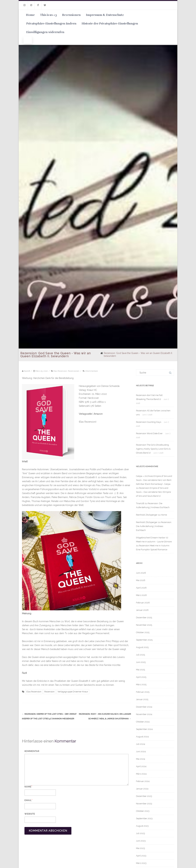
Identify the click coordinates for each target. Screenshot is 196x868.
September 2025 (144, 640)
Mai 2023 (140, 848)
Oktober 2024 (143, 722)
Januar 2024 (142, 789)
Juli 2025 (140, 655)
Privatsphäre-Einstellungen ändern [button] (51, 23)
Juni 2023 (141, 841)
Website (30, 814)
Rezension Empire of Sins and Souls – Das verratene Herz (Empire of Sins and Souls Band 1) (153, 492)
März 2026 (141, 595)
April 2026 (141, 588)
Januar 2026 (142, 610)
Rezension (49, 692)
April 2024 (141, 766)
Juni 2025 (141, 662)
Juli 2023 (140, 833)
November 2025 (144, 625)
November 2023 (144, 804)
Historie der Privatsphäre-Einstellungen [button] (110, 23)
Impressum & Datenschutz (105, 15)
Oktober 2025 (143, 632)
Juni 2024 (141, 751)
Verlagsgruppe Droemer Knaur (73, 692)
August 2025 (142, 647)
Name (28, 787)
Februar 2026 (143, 603)
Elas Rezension (60, 371)
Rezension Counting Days (149, 422)
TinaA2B (140, 503)
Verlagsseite (86, 414)
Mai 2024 (141, 759)
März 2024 (141, 774)
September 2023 (144, 818)
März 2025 (141, 684)
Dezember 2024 (144, 707)
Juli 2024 (141, 744)
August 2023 (142, 826)
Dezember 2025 (144, 618)
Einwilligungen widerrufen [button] (45, 32)
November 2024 (144, 714)
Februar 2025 (143, 692)
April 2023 (141, 856)
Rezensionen (71, 15)
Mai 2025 (140, 670)
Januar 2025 (142, 699)
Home (30, 15)
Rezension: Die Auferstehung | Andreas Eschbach (154, 526)
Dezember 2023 (144, 796)
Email (28, 800)
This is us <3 (48, 15)
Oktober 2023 (143, 811)
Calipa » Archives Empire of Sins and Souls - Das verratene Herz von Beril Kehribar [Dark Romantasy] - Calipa (154, 480)
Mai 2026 (141, 580)
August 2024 (142, 737)
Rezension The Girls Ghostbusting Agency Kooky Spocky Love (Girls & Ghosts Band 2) (153, 449)
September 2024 (144, 729)
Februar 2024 (143, 781)
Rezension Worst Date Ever (149, 433)
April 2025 (141, 677)
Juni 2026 (141, 573)
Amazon (98, 414)
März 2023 (141, 863)
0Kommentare (91, 371)
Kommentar (32, 751)
